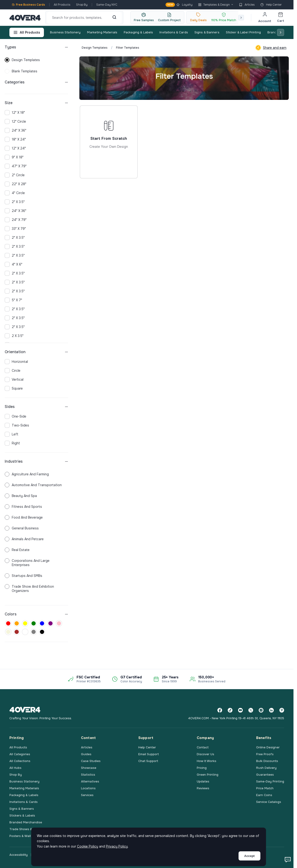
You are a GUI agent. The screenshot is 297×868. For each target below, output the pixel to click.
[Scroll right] (241, 18)
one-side (15, 416)
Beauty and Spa (21, 496)
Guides (86, 754)
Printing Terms (133, 855)
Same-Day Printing (270, 781)
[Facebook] (220, 710)
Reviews (203, 788)
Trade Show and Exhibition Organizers (29, 589)
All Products (62, 5)
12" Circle (15, 121)
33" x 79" (15, 229)
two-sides (17, 425)
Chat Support (148, 761)
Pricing (202, 768)
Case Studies (91, 761)
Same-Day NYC (107, 5)
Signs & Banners (207, 32)
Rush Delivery (266, 768)
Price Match (265, 788)
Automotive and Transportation (33, 485)
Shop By (82, 5)
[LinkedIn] (271, 710)
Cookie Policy (71, 855)
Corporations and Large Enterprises (27, 563)
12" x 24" (15, 148)
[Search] (114, 18)
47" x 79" (16, 166)
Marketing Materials (102, 32)
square (14, 388)
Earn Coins (264, 795)
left (12, 434)
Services (87, 795)
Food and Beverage (24, 517)
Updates (203, 781)
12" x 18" (15, 113)
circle (13, 371)
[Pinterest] (282, 710)
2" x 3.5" (15, 202)
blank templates (21, 71)
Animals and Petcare (24, 539)
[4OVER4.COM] (25, 18)
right (12, 443)
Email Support (149, 754)
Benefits (264, 738)
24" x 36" (15, 130)
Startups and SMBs (23, 576)
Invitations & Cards (174, 32)
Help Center (271, 5)
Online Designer (268, 747)
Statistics (88, 775)
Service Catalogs (269, 802)
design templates (22, 60)
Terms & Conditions (101, 855)
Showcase (89, 768)
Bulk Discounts (267, 761)
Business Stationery (65, 32)
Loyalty (179, 5)
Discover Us (205, 754)
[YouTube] (240, 710)
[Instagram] (261, 710)
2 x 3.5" (14, 336)
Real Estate (17, 550)
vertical (14, 379)
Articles (247, 5)
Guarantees (265, 775)
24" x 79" (16, 220)
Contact (203, 747)
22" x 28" (15, 184)
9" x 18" (14, 157)
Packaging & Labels (138, 32)
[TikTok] (230, 710)
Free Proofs (265, 754)
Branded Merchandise (26, 822)
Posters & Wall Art (23, 836)
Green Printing (208, 775)
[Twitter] (251, 710)
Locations (88, 788)
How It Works (206, 761)
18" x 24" (15, 139)
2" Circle (15, 175)
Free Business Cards (28, 5)
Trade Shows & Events (26, 829)
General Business (22, 528)
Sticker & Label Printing (243, 32)
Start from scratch (109, 159)
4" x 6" (13, 264)
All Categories (20, 754)
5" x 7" (13, 300)
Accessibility (19, 855)
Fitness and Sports (23, 507)
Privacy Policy (44, 855)
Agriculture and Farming (27, 474)
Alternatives (90, 781)
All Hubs (15, 768)
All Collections (20, 761)
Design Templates (95, 48)
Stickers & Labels (22, 815)
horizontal (16, 362)
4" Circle (15, 193)
